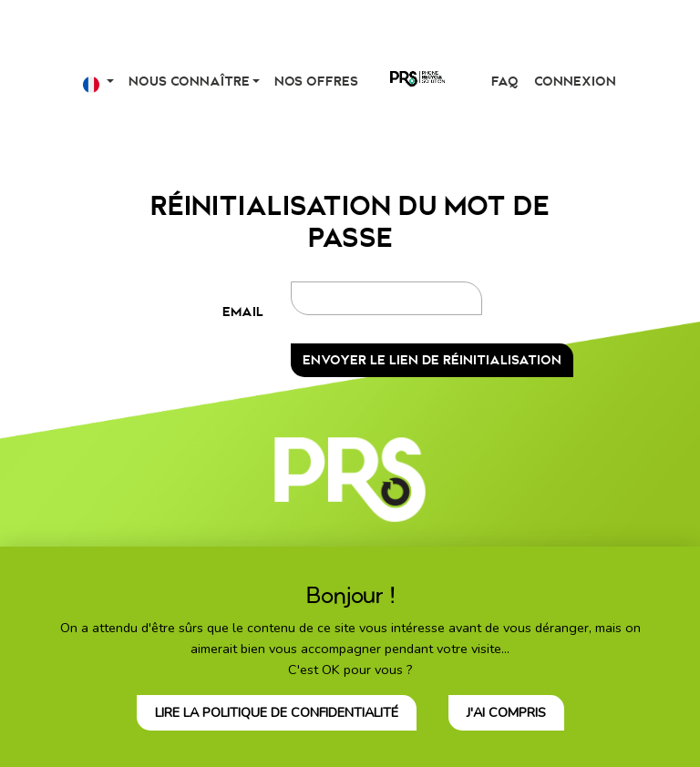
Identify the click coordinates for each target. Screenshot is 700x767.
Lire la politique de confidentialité (277, 712)
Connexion (575, 82)
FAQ (505, 82)
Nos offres (316, 82)
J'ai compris (506, 712)
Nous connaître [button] (189, 82)
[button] (98, 82)
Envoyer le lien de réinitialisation (432, 360)
